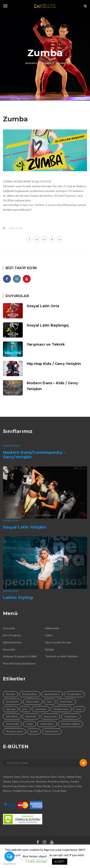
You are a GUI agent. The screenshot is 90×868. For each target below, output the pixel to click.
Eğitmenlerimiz (12, 642)
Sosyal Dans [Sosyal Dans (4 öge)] (71, 716)
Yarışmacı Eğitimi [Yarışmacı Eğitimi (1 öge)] (71, 724)
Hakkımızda (52, 628)
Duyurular (9, 649)
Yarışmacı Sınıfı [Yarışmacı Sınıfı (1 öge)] (14, 731)
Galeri (49, 635)
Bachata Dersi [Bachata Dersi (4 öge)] (52, 694)
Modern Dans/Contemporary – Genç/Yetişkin (34, 455)
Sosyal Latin (11, 521)
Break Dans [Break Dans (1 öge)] (12, 702)
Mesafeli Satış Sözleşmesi (19, 663)
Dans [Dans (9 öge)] (50, 702)
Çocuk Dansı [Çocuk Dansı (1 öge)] (52, 731)
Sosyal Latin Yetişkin (25, 527)
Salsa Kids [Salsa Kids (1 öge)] (31, 716)
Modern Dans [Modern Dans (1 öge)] (61, 709)
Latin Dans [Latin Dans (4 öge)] (41, 709)
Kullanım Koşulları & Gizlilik (20, 656)
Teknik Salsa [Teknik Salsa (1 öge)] (47, 724)
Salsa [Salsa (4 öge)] (79, 709)
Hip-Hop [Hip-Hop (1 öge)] (11, 709)
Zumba (19, 228)
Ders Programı (12, 635)
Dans (12, 228)
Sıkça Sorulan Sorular (58, 642)
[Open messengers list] (9, 856)
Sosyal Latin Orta (43, 306)
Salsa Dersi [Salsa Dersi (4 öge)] (12, 716)
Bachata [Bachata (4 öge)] (10, 694)
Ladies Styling (18, 597)
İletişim (50, 649)
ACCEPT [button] (60, 861)
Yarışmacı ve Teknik (46, 344)
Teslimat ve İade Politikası (62, 656)
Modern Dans (11, 446)
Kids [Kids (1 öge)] (25, 709)
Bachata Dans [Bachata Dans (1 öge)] (30, 694)
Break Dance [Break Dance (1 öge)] (74, 694)
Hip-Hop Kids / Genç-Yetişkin (54, 364)
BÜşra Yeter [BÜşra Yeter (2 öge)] (33, 702)
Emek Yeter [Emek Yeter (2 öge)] (66, 702)
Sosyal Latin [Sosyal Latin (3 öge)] (12, 724)
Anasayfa (9, 628)
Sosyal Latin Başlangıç (48, 325)
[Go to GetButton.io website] (9, 864)
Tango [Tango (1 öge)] (30, 724)
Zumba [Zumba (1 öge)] (34, 731)
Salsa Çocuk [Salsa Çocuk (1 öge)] (50, 716)
